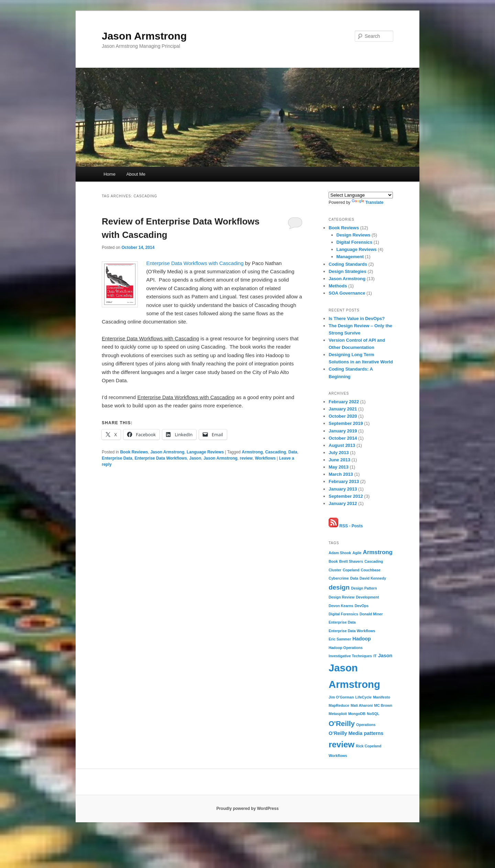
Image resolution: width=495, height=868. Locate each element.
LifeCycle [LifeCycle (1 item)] (364, 697)
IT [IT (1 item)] (375, 656)
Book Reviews (134, 452)
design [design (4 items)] (339, 587)
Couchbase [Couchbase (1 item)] (371, 570)
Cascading (276, 452)
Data (293, 452)
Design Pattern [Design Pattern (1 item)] (364, 588)
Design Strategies (348, 271)
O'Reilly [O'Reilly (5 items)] (342, 723)
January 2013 (343, 489)
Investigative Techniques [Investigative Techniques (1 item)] (350, 656)
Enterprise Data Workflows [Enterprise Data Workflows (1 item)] (352, 631)
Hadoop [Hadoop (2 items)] (362, 639)
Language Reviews (205, 452)
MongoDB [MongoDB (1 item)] (357, 714)
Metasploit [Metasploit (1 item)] (338, 714)
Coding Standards (348, 264)
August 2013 (342, 445)
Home (109, 174)
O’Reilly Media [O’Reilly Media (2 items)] (345, 733)
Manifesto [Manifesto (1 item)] (382, 697)
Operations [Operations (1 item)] (366, 725)
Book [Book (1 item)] (333, 561)
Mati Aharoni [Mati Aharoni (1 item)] (362, 705)
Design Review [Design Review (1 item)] (342, 597)
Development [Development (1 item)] (367, 597)
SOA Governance (347, 293)
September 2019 (346, 423)
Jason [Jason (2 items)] (385, 656)
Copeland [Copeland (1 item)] (351, 570)
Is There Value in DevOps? (357, 318)
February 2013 (344, 481)
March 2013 (341, 474)
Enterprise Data (117, 458)
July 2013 (339, 453)
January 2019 (343, 431)
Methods (338, 286)
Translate (368, 202)
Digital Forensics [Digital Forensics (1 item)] (343, 614)
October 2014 (343, 438)
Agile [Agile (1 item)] (357, 553)
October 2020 (343, 416)
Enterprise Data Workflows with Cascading (195, 263)
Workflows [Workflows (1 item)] (338, 756)
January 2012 (343, 503)
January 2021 (343, 409)
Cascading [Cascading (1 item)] (374, 561)
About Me (136, 174)
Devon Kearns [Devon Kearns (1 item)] (341, 606)
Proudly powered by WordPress (247, 809)
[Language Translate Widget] (361, 195)
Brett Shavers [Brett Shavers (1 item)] (351, 561)
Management (350, 257)
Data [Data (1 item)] (354, 578)
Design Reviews (354, 235)
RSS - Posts (346, 526)
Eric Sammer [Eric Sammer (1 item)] (340, 639)
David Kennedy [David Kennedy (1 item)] (373, 578)
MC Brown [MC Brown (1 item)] (383, 705)
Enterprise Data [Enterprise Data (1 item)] (342, 622)
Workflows (265, 458)
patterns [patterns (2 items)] (374, 733)
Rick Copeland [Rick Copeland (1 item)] (368, 746)
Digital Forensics (355, 242)
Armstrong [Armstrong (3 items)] (378, 552)
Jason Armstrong (144, 36)
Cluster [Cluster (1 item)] (335, 570)
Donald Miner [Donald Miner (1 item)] (371, 614)
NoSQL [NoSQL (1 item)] (373, 714)
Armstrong (252, 452)
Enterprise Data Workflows (161, 458)
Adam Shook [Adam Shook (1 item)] (340, 553)
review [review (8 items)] (342, 744)
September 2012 (346, 496)
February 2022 (344, 402)
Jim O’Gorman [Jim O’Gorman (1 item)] (341, 697)
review (246, 458)
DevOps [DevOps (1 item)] (362, 606)
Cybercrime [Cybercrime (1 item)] (339, 578)
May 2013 (339, 467)
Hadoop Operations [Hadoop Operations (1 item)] (346, 648)
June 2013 (339, 460)
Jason (195, 458)
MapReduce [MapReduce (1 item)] (339, 705)
